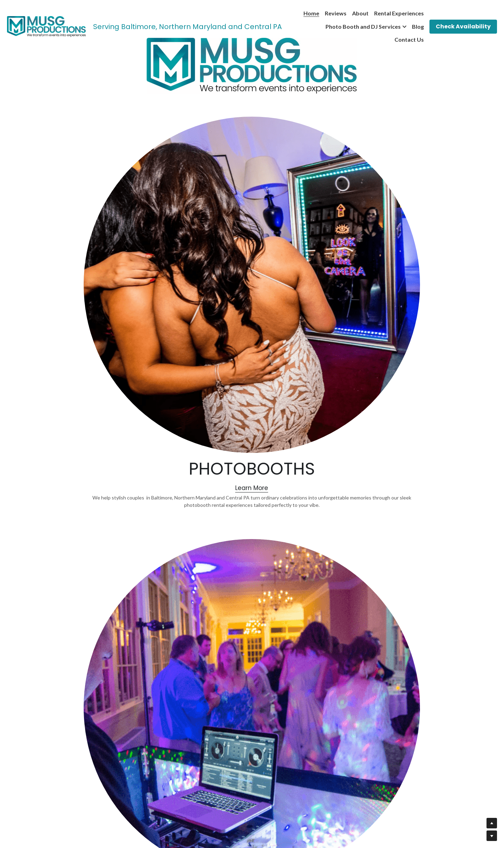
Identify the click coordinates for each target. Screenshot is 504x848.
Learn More (144, 336)
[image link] (46, 26)
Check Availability (463, 26)
